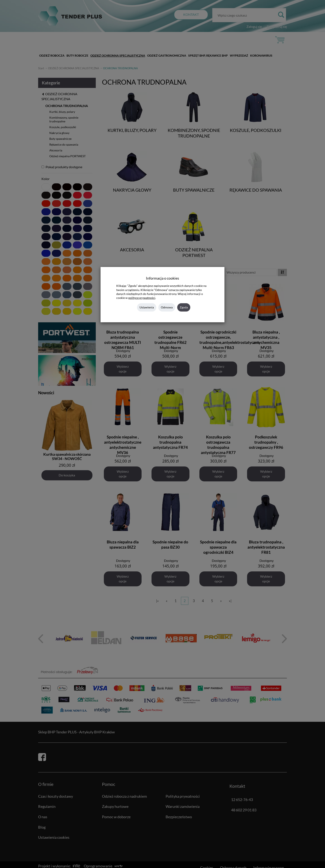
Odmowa (167, 307)
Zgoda (184, 307)
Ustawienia (147, 307)
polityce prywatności (142, 298)
